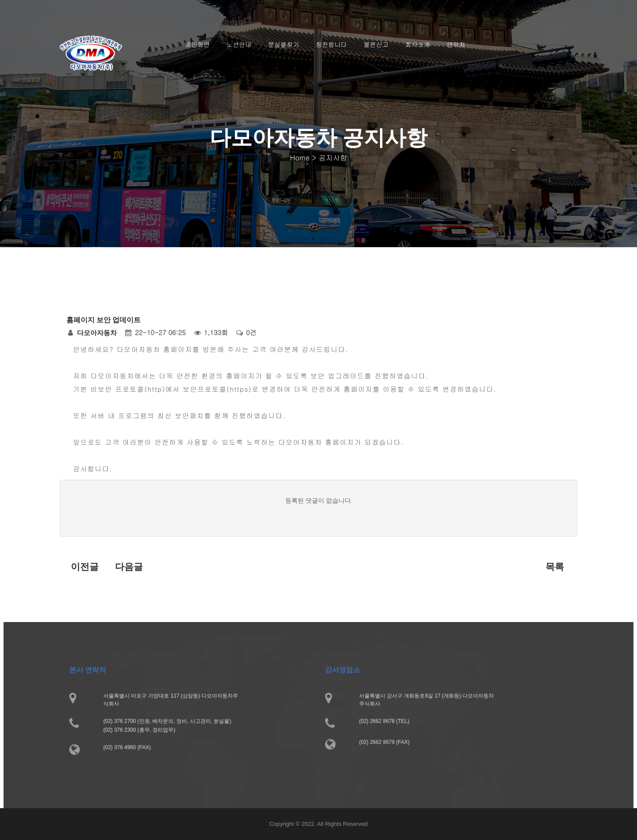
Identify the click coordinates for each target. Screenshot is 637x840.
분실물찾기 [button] (284, 44)
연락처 (456, 44)
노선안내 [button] (239, 44)
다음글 (129, 567)
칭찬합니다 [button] (331, 44)
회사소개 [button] (418, 44)
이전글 (85, 567)
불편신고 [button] (376, 44)
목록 (555, 567)
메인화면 (197, 44)
